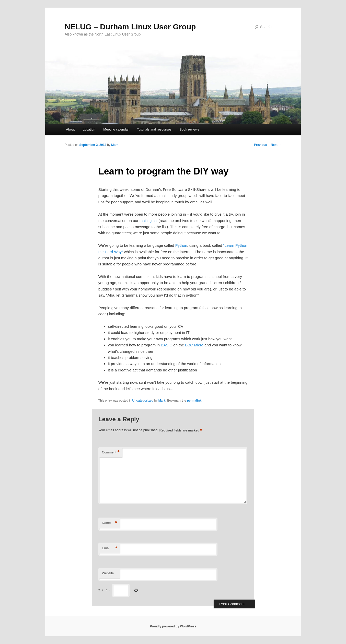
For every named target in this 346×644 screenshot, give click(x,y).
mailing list (148, 221)
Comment (111, 453)
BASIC (166, 345)
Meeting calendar (116, 129)
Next (276, 145)
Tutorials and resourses (154, 129)
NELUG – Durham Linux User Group (130, 27)
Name (110, 523)
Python (181, 245)
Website (108, 573)
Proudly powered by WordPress (173, 626)
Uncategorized (143, 401)
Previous (259, 145)
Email (110, 548)
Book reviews (189, 129)
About (70, 129)
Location (89, 129)
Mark (115, 145)
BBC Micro (194, 345)
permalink (194, 401)
